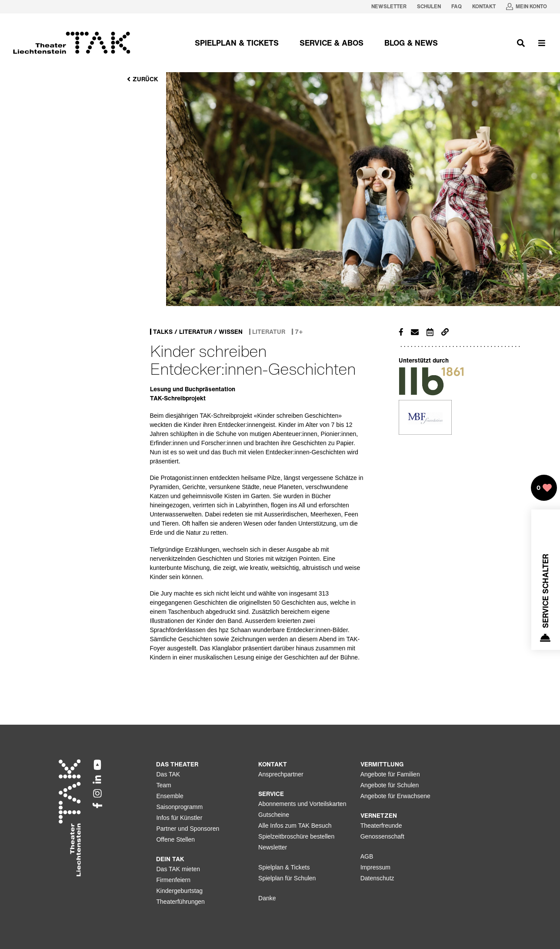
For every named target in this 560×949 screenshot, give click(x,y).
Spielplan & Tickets (284, 867)
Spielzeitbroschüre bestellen (296, 836)
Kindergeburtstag (179, 891)
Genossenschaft (382, 836)
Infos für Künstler (179, 818)
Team (163, 785)
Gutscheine (274, 815)
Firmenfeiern (173, 880)
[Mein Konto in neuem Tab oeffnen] (527, 7)
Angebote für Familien (390, 774)
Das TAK (168, 774)
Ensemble (170, 796)
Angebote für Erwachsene (395, 796)
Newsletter (273, 847)
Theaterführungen (180, 902)
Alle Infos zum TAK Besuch (295, 826)
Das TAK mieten (178, 869)
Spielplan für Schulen (287, 878)
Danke (267, 898)
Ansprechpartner (281, 774)
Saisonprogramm (179, 807)
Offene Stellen (175, 839)
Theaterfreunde (381, 826)
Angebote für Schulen (390, 785)
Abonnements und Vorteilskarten (302, 804)
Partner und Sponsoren (188, 829)
